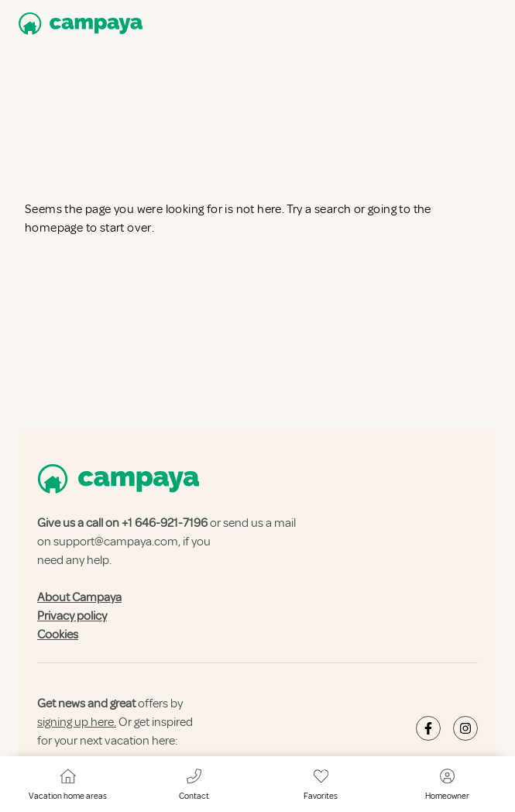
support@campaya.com (116, 542)
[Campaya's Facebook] (428, 728)
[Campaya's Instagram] (465, 728)
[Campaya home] (77, 24)
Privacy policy (72, 616)
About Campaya (79, 597)
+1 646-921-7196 (165, 523)
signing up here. (77, 722)
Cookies (58, 635)
